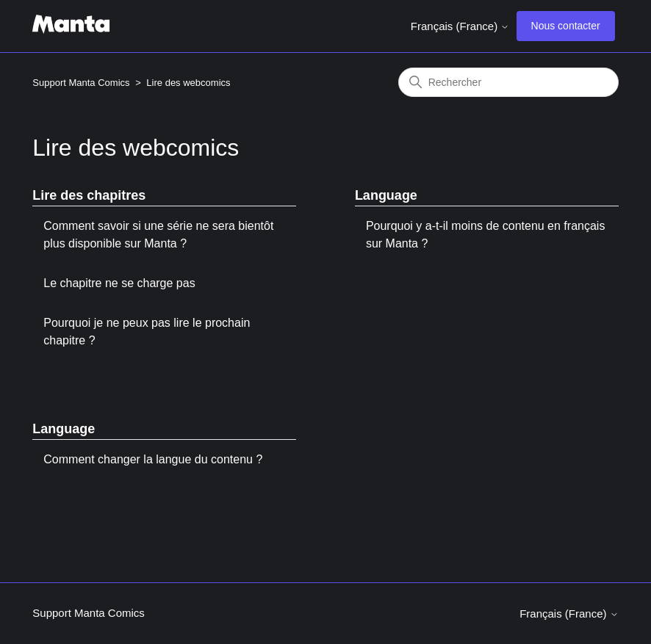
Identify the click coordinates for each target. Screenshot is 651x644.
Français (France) (460, 26)
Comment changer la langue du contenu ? (153, 459)
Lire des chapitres (89, 195)
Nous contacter (566, 26)
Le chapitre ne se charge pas (119, 283)
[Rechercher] (508, 82)
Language (386, 195)
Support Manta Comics (81, 83)
